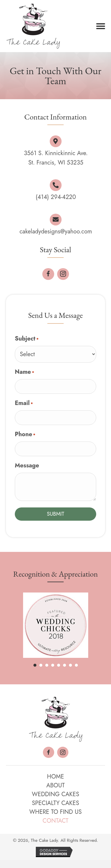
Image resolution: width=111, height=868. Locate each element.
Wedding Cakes (56, 794)
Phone (25, 434)
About (56, 785)
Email (24, 403)
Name (24, 372)
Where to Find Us (55, 812)
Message (27, 465)
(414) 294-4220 (56, 197)
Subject (27, 339)
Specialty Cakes (55, 803)
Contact (55, 821)
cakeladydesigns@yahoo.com (56, 231)
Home (55, 777)
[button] (101, 26)
